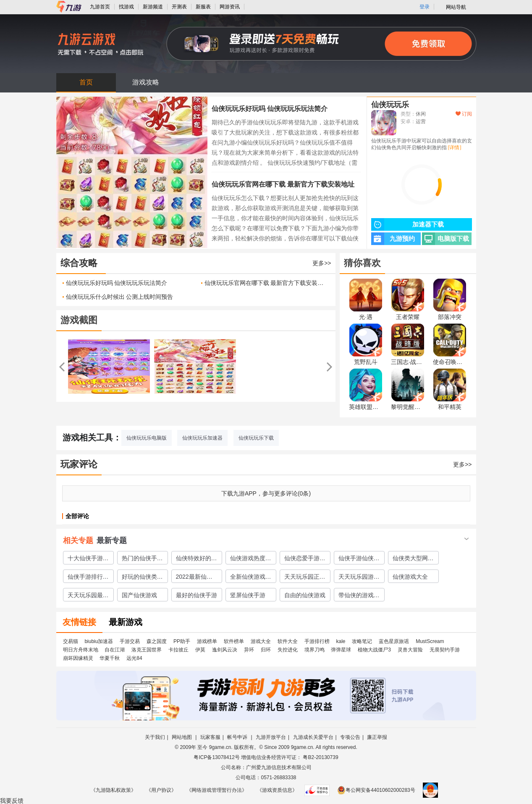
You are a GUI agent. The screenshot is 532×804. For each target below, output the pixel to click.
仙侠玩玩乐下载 (256, 438)
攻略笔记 (362, 641)
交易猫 (71, 641)
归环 (266, 650)
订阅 (464, 114)
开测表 (179, 7)
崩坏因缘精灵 (78, 658)
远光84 (134, 658)
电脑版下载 (446, 239)
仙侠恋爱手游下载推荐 (305, 559)
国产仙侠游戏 (139, 595)
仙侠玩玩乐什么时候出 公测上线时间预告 (120, 297)
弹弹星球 (341, 650)
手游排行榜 (317, 641)
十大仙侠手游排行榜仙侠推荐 (88, 559)
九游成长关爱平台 (313, 737)
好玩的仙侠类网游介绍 (142, 578)
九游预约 (393, 239)
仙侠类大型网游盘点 (413, 559)
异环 (249, 650)
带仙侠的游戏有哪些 (359, 596)
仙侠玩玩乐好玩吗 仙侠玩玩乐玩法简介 (270, 109)
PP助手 (182, 641)
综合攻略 (79, 263)
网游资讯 (230, 7)
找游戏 (126, 7)
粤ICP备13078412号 (216, 757)
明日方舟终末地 (81, 650)
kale (341, 641)
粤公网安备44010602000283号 (376, 790)
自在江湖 (115, 650)
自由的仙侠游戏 (305, 595)
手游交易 (130, 641)
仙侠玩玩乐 (390, 105)
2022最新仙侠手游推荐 (194, 578)
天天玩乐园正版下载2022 (305, 578)
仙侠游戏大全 (410, 577)
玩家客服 (210, 737)
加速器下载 (408, 224)
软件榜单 (234, 641)
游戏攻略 (146, 82)
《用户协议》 (161, 790)
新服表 (203, 7)
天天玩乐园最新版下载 (88, 596)
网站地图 (182, 737)
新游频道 (153, 7)
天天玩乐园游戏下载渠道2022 (359, 578)
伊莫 (200, 650)
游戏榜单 (207, 641)
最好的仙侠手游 (197, 595)
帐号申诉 (238, 737)
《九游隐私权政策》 (113, 790)
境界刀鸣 (314, 650)
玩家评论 (79, 464)
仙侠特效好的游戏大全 (197, 559)
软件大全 (288, 641)
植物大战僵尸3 (374, 650)
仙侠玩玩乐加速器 (202, 438)
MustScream (430, 641)
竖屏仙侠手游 (248, 595)
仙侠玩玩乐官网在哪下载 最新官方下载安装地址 (283, 184)
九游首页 (100, 7)
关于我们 (155, 737)
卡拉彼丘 (178, 650)
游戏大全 (261, 641)
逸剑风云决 (225, 650)
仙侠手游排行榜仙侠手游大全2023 (88, 578)
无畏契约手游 (445, 650)
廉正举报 (377, 737)
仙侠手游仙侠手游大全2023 (359, 559)
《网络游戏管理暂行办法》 (217, 790)
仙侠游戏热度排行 (251, 559)
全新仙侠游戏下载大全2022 (251, 578)
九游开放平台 (271, 737)
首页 (86, 82)
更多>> (322, 263)
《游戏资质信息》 (277, 790)
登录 (425, 7)
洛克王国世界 (147, 650)
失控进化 (288, 650)
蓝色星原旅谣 (394, 641)
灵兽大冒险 (410, 650)
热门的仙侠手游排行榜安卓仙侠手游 (142, 559)
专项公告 (350, 737)
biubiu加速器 (99, 641)
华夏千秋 (110, 658)
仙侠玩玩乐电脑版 (147, 438)
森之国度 (157, 641)
